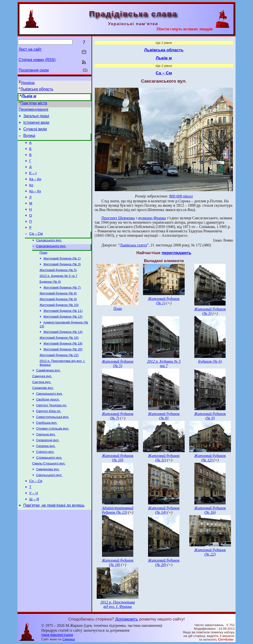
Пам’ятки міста (34, 103)
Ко (31, 195)
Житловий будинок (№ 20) (63, 374)
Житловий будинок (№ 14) (63, 355)
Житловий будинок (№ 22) (59, 380)
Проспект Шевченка (118, 218)
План (43, 269)
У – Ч (34, 530)
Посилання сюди (34, 70)
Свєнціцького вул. (49, 421)
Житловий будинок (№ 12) (63, 339)
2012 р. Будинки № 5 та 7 (58, 295)
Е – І (33, 181)
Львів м (29, 96)
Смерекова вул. (48, 503)
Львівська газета (133, 245)
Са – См (36, 249)
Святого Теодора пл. (51, 434)
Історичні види (36, 125)
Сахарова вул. (43, 415)
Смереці (69, 639)
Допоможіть (126, 619)
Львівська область (37, 89)
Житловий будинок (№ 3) (62, 282)
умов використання (57, 635)
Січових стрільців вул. (53, 459)
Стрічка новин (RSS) (37, 60)
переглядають (176, 253)
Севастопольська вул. (53, 447)
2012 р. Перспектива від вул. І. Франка (118, 604)
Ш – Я (34, 537)
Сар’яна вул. (42, 409)
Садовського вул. (49, 256)
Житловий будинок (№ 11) (63, 332)
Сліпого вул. (45, 484)
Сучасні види (35, 132)
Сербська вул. (47, 453)
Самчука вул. (42, 403)
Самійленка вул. (48, 396)
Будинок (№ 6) (50, 301)
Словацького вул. (49, 491)
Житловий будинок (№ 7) (62, 307)
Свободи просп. (48, 428)
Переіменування (33, 110)
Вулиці (29, 139)
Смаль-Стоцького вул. (49, 497)
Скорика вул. (46, 478)
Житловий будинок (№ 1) (62, 276)
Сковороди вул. (48, 472)
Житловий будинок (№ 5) (58, 288)
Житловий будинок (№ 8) (58, 313)
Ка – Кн (35, 188)
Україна (28, 83)
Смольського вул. (49, 510)
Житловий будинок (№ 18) (63, 367)
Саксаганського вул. (51, 262)
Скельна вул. (46, 466)
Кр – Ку (35, 201)
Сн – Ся (36, 516)
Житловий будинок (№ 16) (59, 361)
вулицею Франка (152, 218)
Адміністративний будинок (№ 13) (118, 510)
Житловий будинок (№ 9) (58, 320)
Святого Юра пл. (49, 440)
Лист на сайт (30, 49)
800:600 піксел (181, 196)
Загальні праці (36, 117)
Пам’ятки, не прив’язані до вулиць (54, 544)
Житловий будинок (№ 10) (59, 326)
